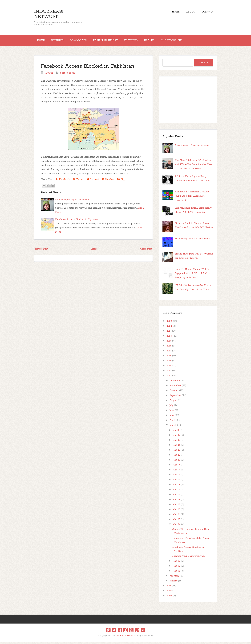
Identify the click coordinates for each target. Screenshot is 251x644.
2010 (169, 593)
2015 (169, 363)
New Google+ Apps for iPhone (72, 202)
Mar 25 (176, 442)
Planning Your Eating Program (188, 558)
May (172, 417)
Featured (140, 41)
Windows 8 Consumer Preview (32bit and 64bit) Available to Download (192, 198)
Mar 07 (176, 511)
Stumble (108, 181)
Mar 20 (176, 462)
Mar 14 (176, 487)
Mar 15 (176, 482)
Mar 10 (176, 497)
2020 (169, 338)
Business (60, 41)
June (172, 412)
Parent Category (112, 41)
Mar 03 (176, 563)
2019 (169, 343)
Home (171, 13)
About (188, 13)
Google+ (93, 181)
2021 (169, 333)
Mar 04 (176, 526)
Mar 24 (176, 447)
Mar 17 (176, 477)
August (173, 402)
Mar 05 (176, 521)
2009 (169, 598)
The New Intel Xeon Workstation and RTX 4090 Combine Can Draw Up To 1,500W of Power (194, 167)
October (174, 392)
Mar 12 (176, 492)
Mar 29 (176, 437)
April (172, 422)
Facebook (63, 181)
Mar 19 (176, 467)
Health (160, 41)
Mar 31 (176, 432)
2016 (169, 358)
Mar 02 (176, 568)
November (175, 387)
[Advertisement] (188, 102)
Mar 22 (176, 452)
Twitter (78, 181)
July (171, 407)
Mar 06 (176, 516)
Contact (207, 13)
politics (64, 75)
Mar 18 (176, 472)
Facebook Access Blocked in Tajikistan (88, 68)
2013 (169, 373)
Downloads (83, 41)
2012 (169, 378)
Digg (121, 181)
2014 (169, 368)
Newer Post (42, 251)
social (72, 75)
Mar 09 (176, 501)
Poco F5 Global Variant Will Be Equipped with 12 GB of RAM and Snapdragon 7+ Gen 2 (193, 275)
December (175, 382)
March (173, 427)
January (173, 583)
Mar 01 (176, 573)
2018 (169, 348)
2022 (169, 328)
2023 (169, 323)
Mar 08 (176, 506)
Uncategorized (184, 41)
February (174, 578)
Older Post (146, 251)
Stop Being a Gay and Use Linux (192, 241)
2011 (169, 588)
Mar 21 (176, 457)
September (175, 397)
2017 (169, 353)
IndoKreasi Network (49, 14)
